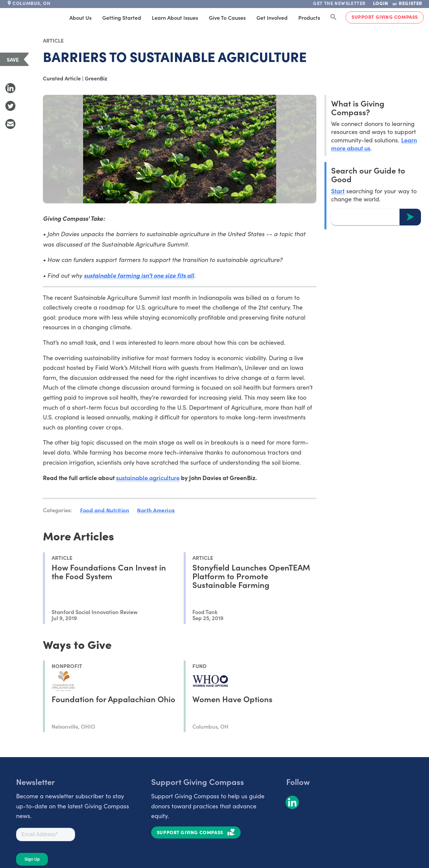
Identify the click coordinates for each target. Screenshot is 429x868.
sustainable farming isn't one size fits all (139, 275)
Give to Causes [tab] (227, 17)
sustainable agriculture (148, 478)
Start (338, 191)
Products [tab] (309, 17)
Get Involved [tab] (272, 17)
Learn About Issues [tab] (175, 17)
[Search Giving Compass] (333, 17)
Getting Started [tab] (122, 17)
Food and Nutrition (105, 510)
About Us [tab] (80, 17)
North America (156, 510)
